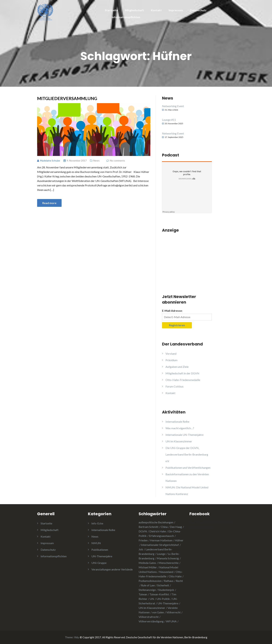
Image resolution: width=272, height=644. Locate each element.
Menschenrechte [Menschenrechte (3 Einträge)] (169, 563)
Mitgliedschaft (134, 10)
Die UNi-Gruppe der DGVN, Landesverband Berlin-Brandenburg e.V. (187, 454)
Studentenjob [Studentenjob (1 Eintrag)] (166, 590)
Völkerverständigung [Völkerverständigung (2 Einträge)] (151, 621)
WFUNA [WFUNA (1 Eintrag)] (171, 621)
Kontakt (156, 10)
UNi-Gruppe (99, 563)
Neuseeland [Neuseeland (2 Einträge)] (166, 572)
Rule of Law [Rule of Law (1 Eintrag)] (148, 585)
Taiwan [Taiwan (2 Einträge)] (143, 594)
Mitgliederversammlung (67, 98)
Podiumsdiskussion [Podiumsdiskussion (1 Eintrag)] (150, 581)
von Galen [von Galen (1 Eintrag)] (158, 612)
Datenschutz (198, 10)
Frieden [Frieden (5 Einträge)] (143, 540)
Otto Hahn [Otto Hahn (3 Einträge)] (175, 576)
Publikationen (100, 550)
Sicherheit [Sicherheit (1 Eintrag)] (163, 585)
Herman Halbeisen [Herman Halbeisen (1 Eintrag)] (161, 540)
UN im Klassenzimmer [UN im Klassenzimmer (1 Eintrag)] (152, 608)
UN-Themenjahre (102, 556)
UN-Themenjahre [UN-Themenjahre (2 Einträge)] (168, 603)
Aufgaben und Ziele (177, 367)
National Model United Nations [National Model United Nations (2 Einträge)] (158, 569)
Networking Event (173, 106)
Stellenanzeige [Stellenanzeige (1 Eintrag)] (147, 590)
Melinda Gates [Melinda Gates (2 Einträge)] (147, 563)
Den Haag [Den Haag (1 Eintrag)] (176, 527)
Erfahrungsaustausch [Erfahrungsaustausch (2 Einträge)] (161, 536)
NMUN (96, 543)
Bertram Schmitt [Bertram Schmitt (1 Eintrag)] (148, 527)
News (96, 161)
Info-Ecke (97, 523)
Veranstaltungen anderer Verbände (112, 569)
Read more (49, 203)
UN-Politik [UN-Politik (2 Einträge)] (163, 599)
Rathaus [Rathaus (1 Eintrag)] (169, 581)
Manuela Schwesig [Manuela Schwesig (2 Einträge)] (168, 558)
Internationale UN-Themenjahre (184, 435)
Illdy (76, 637)
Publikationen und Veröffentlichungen (188, 468)
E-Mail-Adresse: (172, 311)
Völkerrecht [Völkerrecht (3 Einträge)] (173, 612)
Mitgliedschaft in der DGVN (182, 373)
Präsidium (171, 360)
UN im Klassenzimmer (179, 441)
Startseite (111, 10)
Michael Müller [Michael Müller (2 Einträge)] (148, 567)
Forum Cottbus (175, 386)
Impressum (176, 10)
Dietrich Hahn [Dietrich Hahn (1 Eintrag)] (158, 531)
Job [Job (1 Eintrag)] (141, 549)
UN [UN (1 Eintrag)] (152, 599)
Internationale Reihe (177, 422)
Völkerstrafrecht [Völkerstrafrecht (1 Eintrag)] (149, 617)
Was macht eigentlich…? (180, 428)
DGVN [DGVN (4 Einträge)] (143, 531)
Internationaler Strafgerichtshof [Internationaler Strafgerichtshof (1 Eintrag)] (160, 545)
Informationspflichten (126, 17)
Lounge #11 (169, 120)
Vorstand (171, 353)
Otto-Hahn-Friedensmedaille (183, 380)
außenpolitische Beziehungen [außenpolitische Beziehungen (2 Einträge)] (156, 522)
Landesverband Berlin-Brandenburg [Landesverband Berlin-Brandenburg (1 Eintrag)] (156, 551)
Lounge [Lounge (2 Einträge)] (161, 554)
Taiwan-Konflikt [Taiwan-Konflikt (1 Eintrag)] (159, 594)
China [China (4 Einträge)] (164, 527)
